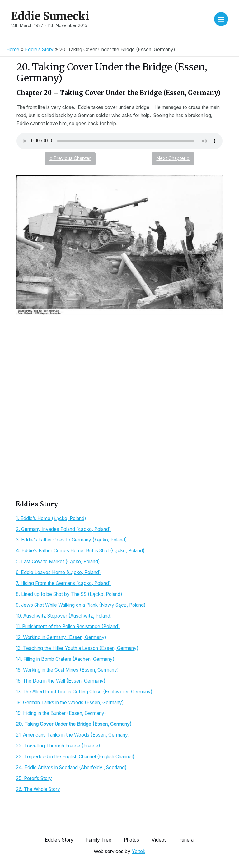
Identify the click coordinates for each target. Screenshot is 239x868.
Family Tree (99, 840)
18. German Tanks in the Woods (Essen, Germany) (70, 703)
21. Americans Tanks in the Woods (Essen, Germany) (73, 735)
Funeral (187, 840)
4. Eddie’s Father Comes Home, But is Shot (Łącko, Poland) (80, 551)
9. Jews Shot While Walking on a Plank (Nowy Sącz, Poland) (81, 605)
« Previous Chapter (70, 158)
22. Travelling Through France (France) (58, 746)
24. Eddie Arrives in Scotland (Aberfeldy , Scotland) (71, 767)
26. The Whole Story (38, 789)
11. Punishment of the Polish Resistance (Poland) (68, 626)
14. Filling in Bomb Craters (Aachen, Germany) (65, 659)
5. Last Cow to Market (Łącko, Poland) (58, 562)
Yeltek (138, 851)
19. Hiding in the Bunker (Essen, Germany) (61, 713)
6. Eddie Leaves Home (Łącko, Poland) (58, 572)
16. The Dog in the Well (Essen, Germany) (61, 681)
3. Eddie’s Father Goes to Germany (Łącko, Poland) (71, 540)
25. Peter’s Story (34, 778)
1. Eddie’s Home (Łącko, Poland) (51, 518)
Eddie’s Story (59, 840)
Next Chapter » (173, 158)
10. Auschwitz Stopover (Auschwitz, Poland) (64, 616)
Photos (131, 840)
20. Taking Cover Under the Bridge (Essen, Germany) (74, 724)
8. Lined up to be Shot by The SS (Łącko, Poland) (69, 594)
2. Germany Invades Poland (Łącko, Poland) (63, 529)
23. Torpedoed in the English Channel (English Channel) (75, 757)
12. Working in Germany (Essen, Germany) (61, 637)
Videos (159, 840)
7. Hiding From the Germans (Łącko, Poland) (63, 583)
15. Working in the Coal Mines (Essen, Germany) (67, 670)
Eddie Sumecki (50, 16)
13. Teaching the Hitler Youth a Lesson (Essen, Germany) (77, 648)
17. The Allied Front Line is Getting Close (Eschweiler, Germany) (84, 692)
